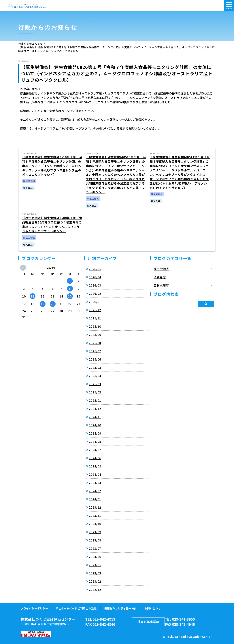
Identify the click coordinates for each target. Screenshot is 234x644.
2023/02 (95, 581)
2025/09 (95, 334)
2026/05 (95, 269)
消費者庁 (160, 277)
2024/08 (95, 441)
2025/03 (95, 384)
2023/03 (95, 573)
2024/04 (95, 474)
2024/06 (95, 458)
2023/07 (95, 548)
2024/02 (95, 491)
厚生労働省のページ (57, 111)
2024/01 (95, 499)
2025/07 (95, 351)
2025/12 (95, 310)
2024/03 (95, 482)
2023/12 (95, 507)
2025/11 (95, 318)
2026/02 (95, 293)
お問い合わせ (153, 608)
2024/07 (95, 450)
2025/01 (95, 400)
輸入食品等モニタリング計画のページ (102, 119)
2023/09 (95, 532)
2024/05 (95, 466)
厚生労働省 (161, 269)
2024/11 (95, 417)
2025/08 (95, 343)
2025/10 (95, 326)
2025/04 (95, 376)
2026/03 (95, 285)
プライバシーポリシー (34, 608)
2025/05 (95, 367)
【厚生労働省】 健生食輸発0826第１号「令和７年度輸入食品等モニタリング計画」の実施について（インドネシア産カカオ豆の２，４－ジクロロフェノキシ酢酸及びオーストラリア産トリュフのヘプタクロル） (27, 6)
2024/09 (95, 433)
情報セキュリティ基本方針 (121, 608)
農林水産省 (161, 285)
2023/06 (95, 556)
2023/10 (95, 524)
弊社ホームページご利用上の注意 (76, 608)
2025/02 (95, 392)
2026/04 (95, 277)
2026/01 (95, 302)
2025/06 (95, 359)
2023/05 (95, 565)
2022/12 (95, 589)
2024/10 (95, 425)
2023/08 (95, 540)
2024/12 (95, 408)
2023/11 (95, 515)
